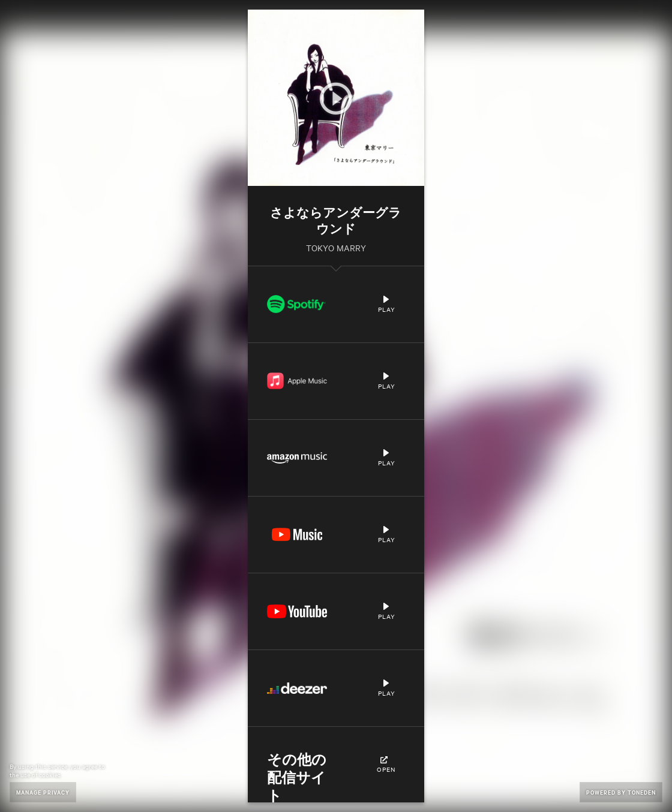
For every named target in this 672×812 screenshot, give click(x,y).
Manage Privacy (43, 792)
